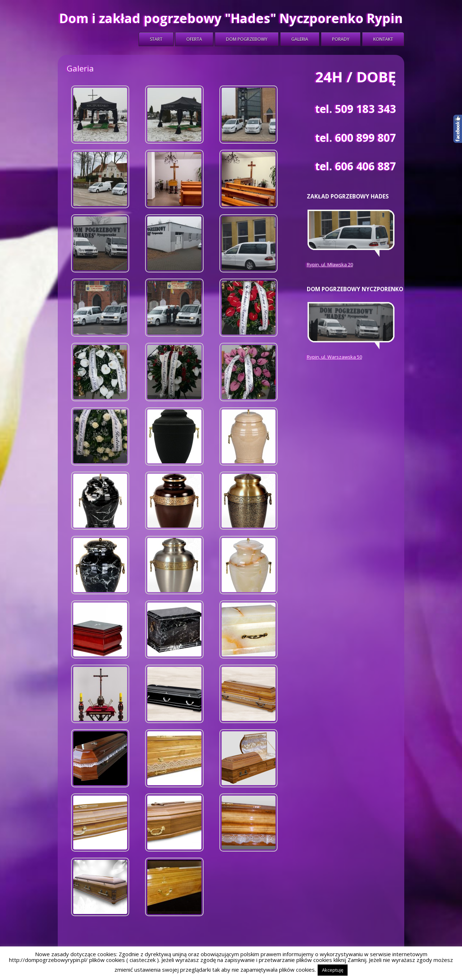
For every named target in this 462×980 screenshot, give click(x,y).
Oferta (194, 39)
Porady (341, 39)
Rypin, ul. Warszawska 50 (334, 357)
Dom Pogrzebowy (247, 39)
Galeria (300, 39)
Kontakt (383, 39)
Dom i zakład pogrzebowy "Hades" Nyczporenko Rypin (231, 18)
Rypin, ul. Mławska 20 (330, 264)
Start (156, 39)
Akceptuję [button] (333, 970)
